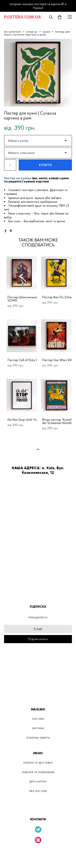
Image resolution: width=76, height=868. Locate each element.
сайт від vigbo (38, 858)
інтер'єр (32, 32)
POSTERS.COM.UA (22, 17)
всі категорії (13, 32)
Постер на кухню (17, 178)
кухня (46, 32)
